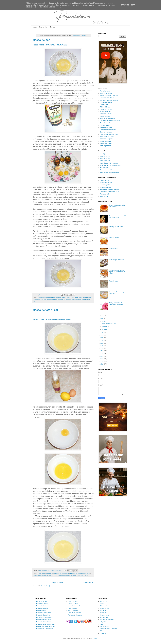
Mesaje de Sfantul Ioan (43, 615)
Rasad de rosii (104, 194)
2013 (102, 364)
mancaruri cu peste (106, 143)
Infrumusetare (48, 297)
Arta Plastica (103, 601)
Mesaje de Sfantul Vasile (44, 622)
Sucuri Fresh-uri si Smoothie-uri (110, 134)
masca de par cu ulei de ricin (62, 573)
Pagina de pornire (58, 583)
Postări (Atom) (46, 586)
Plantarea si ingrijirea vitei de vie (110, 192)
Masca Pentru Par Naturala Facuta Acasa (50, 45)
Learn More (125, 5)
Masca (68, 297)
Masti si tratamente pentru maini (110, 163)
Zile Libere (103, 633)
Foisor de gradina (105, 185)
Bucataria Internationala (107, 98)
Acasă (35, 27)
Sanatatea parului (76, 299)
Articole (102, 604)
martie (104, 321)
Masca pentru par (38, 299)
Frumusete (41, 297)
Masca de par (41, 40)
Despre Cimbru (104, 608)
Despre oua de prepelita (107, 620)
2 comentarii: (55, 295)
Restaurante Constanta (75, 615)
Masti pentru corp (105, 156)
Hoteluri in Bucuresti (74, 606)
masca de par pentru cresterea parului (56, 575)
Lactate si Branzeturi (106, 109)
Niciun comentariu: (57, 570)
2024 (102, 335)
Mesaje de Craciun (42, 604)
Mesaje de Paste (41, 610)
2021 (102, 343)
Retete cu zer (104, 168)
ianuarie (105, 329)
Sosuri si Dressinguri (106, 132)
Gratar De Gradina (106, 187)
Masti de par (50, 299)
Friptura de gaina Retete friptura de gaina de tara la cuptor (117, 272)
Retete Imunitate (105, 125)
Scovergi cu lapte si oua (116, 227)
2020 (102, 346)
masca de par (74, 297)
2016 (102, 356)
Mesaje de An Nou (42, 601)
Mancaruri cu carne (106, 114)
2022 (102, 340)
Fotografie (103, 622)
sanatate (68, 299)
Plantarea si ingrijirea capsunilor (110, 189)
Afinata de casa (105, 180)
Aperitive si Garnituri (106, 93)
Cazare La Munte (73, 604)
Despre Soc (103, 610)
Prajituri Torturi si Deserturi (108, 118)
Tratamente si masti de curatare (110, 172)
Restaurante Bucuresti (75, 613)
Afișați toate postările (79, 35)
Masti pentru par (59, 299)
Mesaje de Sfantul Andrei (44, 613)
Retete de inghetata (106, 127)
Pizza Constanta (73, 610)
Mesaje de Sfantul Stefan (44, 620)
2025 (102, 333)
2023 (102, 338)
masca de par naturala (85, 297)
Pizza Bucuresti (73, 608)
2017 (102, 354)
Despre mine (43, 27)
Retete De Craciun (106, 123)
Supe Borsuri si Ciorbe (107, 137)
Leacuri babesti (104, 626)
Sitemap (52, 27)
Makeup (64, 297)
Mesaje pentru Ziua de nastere (45, 626)
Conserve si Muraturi (106, 102)
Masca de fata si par (45, 310)
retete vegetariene (105, 146)
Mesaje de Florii (41, 606)
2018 (102, 351)
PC (101, 631)
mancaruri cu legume (106, 139)
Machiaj (102, 154)
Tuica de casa (104, 196)
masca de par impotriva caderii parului (80, 573)
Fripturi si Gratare (105, 107)
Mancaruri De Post (106, 112)
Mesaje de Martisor (42, 608)
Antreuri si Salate (105, 91)
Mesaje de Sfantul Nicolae (44, 617)
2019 (102, 348)
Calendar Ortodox (105, 606)
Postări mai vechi (88, 583)
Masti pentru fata (105, 159)
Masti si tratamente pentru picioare (110, 165)
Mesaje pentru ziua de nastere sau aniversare (116, 304)
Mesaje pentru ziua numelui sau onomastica (117, 217)
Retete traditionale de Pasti (108, 130)
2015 (102, 359)
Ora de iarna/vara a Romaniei (109, 629)
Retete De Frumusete (82, 575)
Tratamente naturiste (106, 170)
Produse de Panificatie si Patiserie (110, 121)
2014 (102, 361)
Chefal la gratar (114, 249)
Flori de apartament (106, 183)
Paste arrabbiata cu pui (109, 324)
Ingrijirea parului (57, 297)
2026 (102, 319)
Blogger (95, 639)
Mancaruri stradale (106, 116)
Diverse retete (104, 105)
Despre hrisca (104, 617)
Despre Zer (103, 613)
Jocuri (102, 624)
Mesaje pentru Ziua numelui (45, 629)
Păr (65, 299)
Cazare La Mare (73, 601)
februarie (105, 327)
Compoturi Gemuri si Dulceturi (109, 100)
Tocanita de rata (114, 238)
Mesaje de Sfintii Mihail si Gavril (46, 624)
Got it (133, 5)
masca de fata (42, 573)
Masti (45, 299)
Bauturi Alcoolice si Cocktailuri (109, 96)
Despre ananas (104, 615)
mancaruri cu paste (106, 141)
